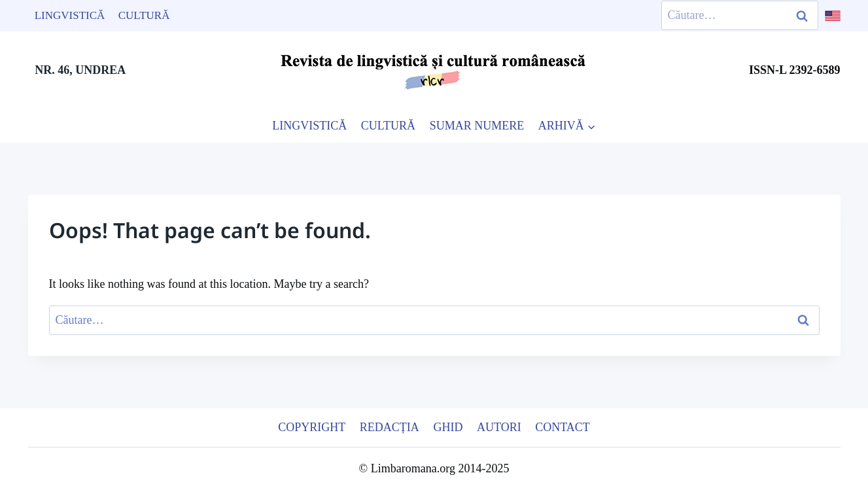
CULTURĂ (388, 126)
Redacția (390, 427)
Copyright (312, 427)
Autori (499, 427)
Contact (563, 427)
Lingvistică (70, 15)
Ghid (448, 427)
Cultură (144, 15)
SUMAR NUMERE (477, 126)
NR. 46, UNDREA (80, 70)
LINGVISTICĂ (309, 126)
